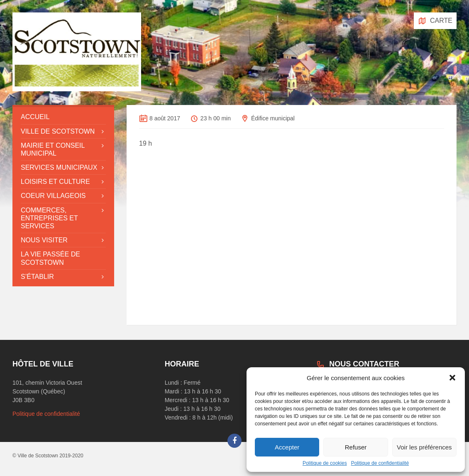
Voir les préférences (424, 447)
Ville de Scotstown (58, 131)
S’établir (37, 277)
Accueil (35, 117)
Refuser (356, 447)
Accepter (287, 447)
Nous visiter (44, 240)
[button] (452, 378)
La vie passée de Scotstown (50, 258)
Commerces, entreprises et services (49, 218)
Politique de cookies (325, 463)
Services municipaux (59, 167)
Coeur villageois (53, 196)
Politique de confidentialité (380, 463)
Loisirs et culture (55, 182)
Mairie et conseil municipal (53, 149)
